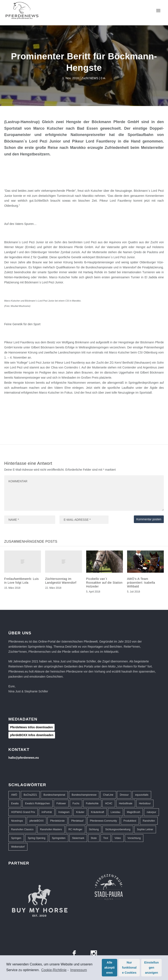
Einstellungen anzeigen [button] (151, 968)
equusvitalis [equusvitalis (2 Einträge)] (142, 795)
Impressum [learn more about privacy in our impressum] (79, 970)
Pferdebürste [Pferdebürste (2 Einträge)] (57, 821)
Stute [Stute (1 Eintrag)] (94, 838)
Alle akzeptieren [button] (110, 968)
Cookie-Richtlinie (54, 970)
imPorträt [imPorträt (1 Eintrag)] (47, 812)
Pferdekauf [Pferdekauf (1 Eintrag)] (77, 821)
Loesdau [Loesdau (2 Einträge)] (116, 812)
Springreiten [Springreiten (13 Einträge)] (59, 838)
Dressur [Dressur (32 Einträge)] (124, 795)
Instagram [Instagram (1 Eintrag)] (64, 812)
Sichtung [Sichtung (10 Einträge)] (94, 829)
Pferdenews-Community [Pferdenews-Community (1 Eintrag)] (103, 821)
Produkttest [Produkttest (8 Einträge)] (130, 821)
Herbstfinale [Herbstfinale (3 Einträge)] (126, 803)
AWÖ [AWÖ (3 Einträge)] (14, 795)
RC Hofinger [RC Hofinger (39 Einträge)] (75, 829)
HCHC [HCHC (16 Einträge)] (109, 803)
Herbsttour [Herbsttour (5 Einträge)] (145, 803)
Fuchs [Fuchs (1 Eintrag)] (76, 803)
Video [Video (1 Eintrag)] (118, 838)
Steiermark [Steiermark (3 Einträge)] (78, 838)
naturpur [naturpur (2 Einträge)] (151, 812)
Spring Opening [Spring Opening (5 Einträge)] (37, 838)
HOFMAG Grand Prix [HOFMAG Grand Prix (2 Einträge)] (23, 812)
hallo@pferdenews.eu (24, 758)
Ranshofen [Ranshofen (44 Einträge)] (149, 821)
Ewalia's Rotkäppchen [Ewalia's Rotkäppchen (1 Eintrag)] (38, 803)
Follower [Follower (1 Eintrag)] (61, 803)
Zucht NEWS (90, 78)
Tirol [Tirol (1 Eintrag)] (106, 838)
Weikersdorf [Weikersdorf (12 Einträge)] (18, 847)
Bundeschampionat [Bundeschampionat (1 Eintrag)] (54, 795)
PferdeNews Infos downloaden (32, 727)
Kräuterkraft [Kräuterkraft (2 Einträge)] (97, 812)
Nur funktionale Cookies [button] (129, 968)
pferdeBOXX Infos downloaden (32, 735)
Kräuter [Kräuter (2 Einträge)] (80, 812)
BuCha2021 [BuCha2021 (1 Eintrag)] (30, 795)
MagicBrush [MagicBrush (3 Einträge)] (134, 812)
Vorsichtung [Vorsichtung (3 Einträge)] (134, 838)
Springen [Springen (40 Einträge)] (16, 838)
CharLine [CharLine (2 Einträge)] (108, 795)
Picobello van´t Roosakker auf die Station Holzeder (104, 583)
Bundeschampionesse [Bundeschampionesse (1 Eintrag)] (84, 795)
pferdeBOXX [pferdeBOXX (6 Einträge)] (37, 821)
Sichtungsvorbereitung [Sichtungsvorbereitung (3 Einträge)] (118, 829)
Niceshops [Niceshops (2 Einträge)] (17, 821)
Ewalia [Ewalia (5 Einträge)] (15, 803)
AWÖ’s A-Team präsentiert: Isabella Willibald (141, 583)
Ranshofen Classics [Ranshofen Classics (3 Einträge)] (22, 829)
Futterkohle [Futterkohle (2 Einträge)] (92, 803)
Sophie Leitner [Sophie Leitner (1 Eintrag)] (145, 829)
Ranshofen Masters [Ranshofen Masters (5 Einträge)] (51, 829)
